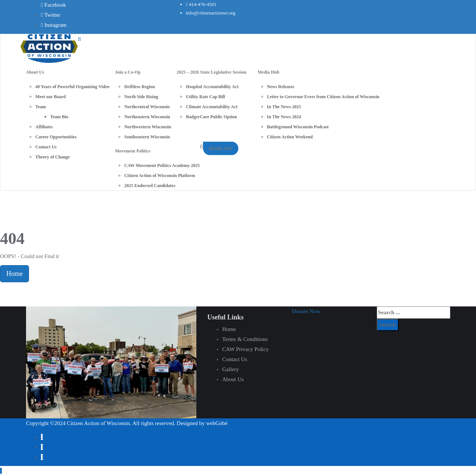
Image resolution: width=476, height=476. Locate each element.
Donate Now (221, 148)
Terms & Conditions (245, 339)
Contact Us (235, 359)
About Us (233, 379)
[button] (306, 311)
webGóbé (217, 423)
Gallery (231, 369)
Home (15, 274)
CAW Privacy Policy (246, 349)
